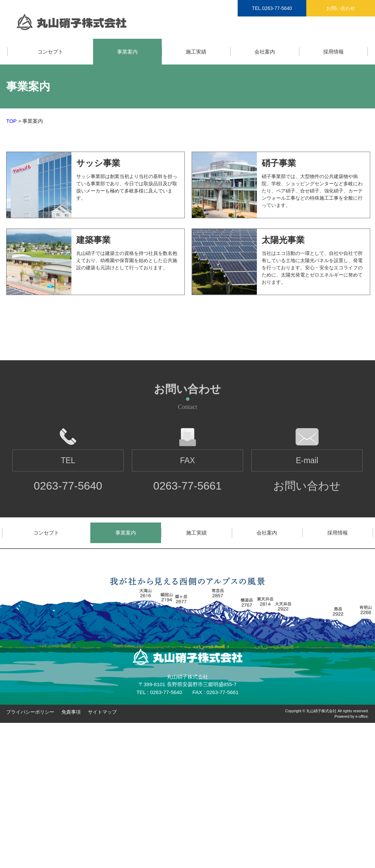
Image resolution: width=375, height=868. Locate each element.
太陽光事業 (283, 240)
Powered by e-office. (352, 716)
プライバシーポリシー (30, 712)
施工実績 (196, 52)
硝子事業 (279, 163)
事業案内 (127, 52)
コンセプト (50, 52)
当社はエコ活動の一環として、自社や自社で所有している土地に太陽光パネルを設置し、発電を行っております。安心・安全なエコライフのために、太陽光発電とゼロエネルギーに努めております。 (312, 268)
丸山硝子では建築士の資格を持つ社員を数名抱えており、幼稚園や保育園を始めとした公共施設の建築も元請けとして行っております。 (127, 260)
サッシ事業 (98, 163)
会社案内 (265, 52)
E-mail (307, 460)
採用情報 (333, 52)
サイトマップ (102, 712)
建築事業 (93, 240)
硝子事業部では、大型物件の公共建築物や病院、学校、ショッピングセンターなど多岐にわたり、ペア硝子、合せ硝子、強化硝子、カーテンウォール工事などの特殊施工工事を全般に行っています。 (312, 191)
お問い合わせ (341, 8)
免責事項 (71, 712)
